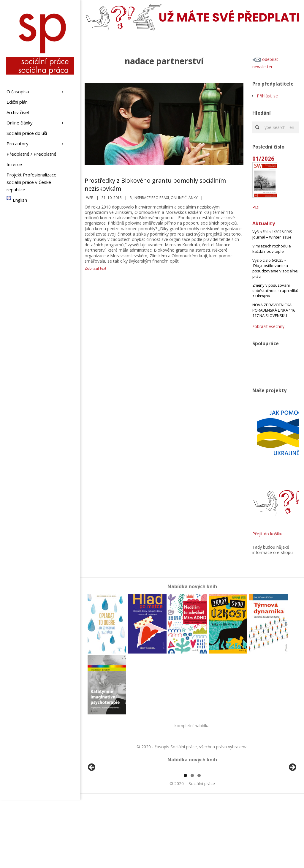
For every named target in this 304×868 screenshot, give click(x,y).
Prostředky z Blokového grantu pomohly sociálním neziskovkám (155, 184)
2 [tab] (192, 844)
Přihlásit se (267, 96)
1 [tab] (185, 844)
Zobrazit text (95, 268)
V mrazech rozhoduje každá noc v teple (272, 249)
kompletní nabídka (192, 726)
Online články (184, 198)
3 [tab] (199, 844)
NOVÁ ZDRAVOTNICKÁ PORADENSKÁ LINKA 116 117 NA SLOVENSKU (274, 310)
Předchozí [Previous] (92, 802)
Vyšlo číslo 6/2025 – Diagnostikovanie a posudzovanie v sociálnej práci (275, 268)
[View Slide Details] (108, 803)
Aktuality (264, 223)
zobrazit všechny (268, 326)
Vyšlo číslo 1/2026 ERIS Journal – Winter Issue (272, 234)
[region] (192, 803)
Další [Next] (292, 802)
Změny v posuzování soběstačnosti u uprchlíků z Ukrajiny (275, 291)
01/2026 (263, 158)
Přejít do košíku (267, 534)
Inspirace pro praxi (151, 198)
